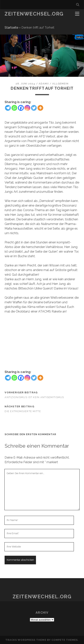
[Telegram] (8, 108)
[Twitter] (34, 108)
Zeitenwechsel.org (34, 14)
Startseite (11, 28)
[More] (40, 108)
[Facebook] (21, 108)
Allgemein (60, 84)
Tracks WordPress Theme (26, 640)
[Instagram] (27, 108)
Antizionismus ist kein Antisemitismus (34, 397)
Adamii (44, 84)
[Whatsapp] (14, 108)
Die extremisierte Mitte (23, 411)
